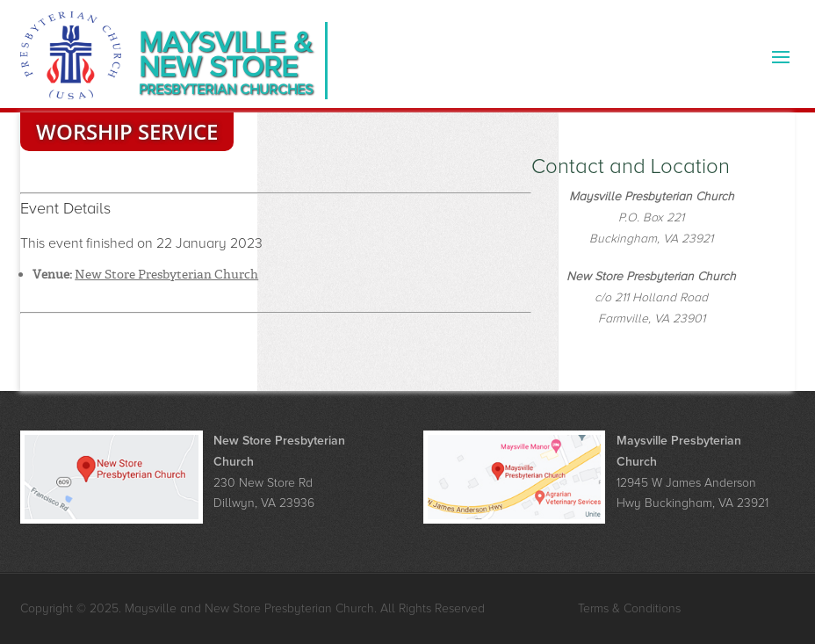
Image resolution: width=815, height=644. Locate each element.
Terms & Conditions (629, 608)
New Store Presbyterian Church (166, 274)
